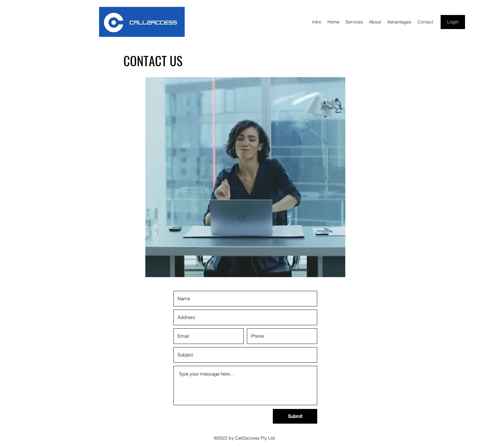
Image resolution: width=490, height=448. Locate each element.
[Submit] (295, 416)
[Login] (453, 22)
